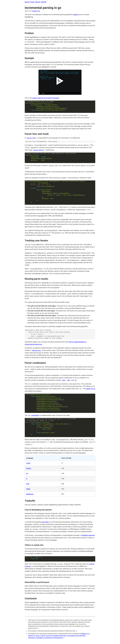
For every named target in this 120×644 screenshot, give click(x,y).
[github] (43, 2)
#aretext (35, 11)
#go (39, 11)
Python (29, 468)
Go (27, 473)
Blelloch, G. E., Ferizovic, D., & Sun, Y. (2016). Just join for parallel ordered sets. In (59, 636)
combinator (34, 415)
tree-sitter (45, 522)
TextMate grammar (88, 535)
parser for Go (91, 389)
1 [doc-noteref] (55, 44)
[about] (38, 2)
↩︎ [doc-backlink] (38, 628)
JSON (28, 463)
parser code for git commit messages (46, 98)
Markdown (30, 494)
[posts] (27, 2)
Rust (28, 484)
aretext (76, 15)
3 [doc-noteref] (61, 357)
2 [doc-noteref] (55, 147)
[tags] (32, 2)
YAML (28, 489)
